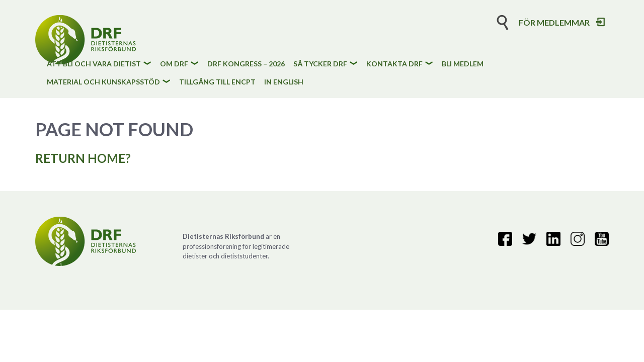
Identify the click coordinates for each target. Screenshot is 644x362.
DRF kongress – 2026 (246, 64)
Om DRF (174, 64)
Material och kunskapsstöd (103, 82)
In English (284, 82)
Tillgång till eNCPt (217, 82)
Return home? (83, 158)
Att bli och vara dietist (94, 64)
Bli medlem (463, 64)
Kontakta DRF (394, 64)
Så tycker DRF (320, 64)
